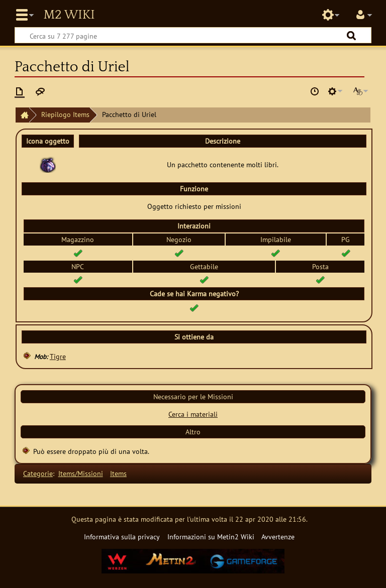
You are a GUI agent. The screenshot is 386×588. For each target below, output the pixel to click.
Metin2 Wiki (69, 15)
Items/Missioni (81, 473)
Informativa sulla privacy (122, 537)
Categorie (38, 473)
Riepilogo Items (65, 114)
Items (118, 473)
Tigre (58, 356)
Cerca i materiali (193, 414)
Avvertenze (278, 537)
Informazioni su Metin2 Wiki (211, 537)
